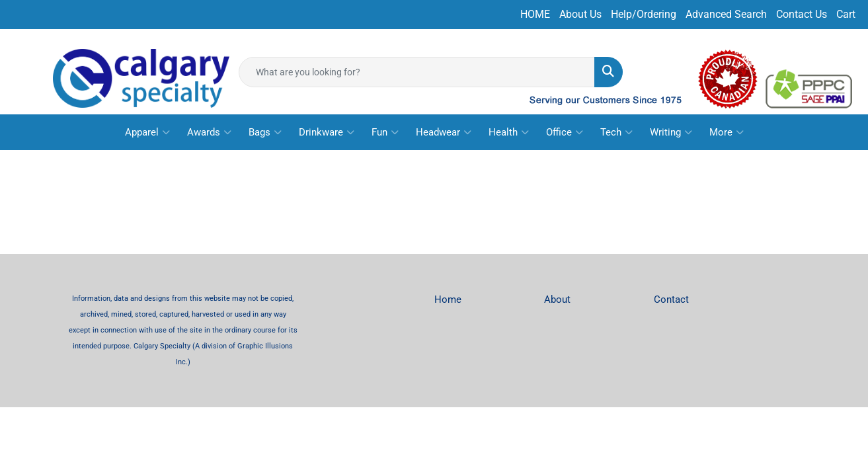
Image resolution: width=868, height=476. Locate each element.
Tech (616, 132)
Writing (671, 132)
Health (509, 132)
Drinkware (327, 132)
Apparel (147, 132)
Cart (846, 14)
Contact (671, 299)
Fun (385, 132)
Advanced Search (726, 14)
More (727, 132)
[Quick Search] (417, 72)
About (557, 299)
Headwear (444, 132)
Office (565, 132)
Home (448, 299)
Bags (265, 132)
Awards (209, 132)
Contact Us (802, 14)
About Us (580, 14)
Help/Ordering (644, 14)
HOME (535, 14)
